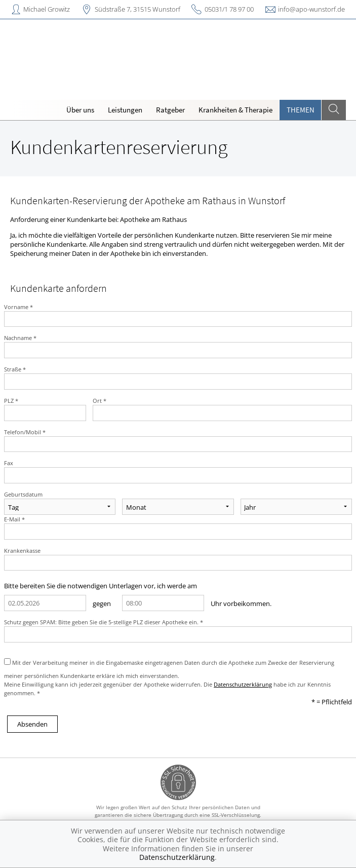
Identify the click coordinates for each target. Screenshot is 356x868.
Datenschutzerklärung (243, 684)
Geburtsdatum (23, 494)
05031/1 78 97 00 (229, 9)
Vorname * (18, 307)
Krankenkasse (22, 551)
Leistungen (125, 110)
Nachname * (20, 338)
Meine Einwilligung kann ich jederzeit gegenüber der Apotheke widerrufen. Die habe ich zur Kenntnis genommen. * (167, 689)
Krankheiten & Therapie (235, 110)
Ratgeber (170, 110)
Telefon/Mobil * (25, 432)
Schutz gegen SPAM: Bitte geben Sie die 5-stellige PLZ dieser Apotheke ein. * (104, 622)
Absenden (32, 724)
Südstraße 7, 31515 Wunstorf (137, 9)
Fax (9, 463)
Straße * (15, 369)
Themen (301, 110)
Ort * (100, 401)
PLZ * (11, 401)
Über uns (80, 110)
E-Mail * (14, 519)
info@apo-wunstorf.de (311, 9)
